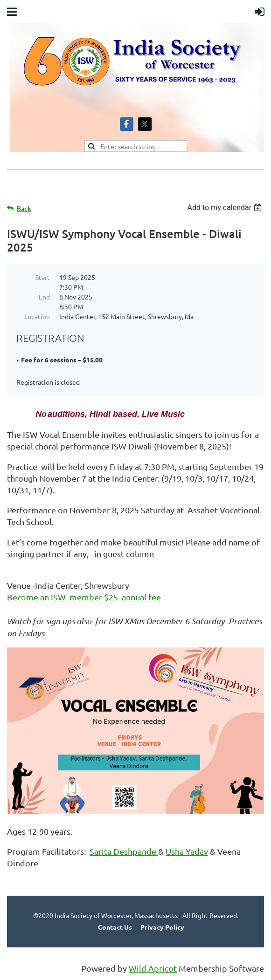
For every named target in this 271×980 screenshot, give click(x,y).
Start (43, 277)
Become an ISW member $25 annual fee (84, 597)
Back (24, 208)
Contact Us (115, 927)
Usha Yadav (187, 851)
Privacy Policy (162, 927)
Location (37, 316)
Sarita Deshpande (124, 851)
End (44, 297)
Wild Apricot (153, 968)
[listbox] (226, 208)
